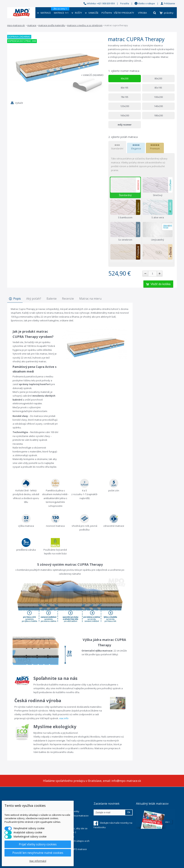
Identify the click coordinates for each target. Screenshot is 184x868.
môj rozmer (125, 125)
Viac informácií (38, 861)
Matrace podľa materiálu (52, 25)
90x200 (125, 78)
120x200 (125, 106)
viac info (64, 718)
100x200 (158, 97)
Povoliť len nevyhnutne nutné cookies (38, 853)
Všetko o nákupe (145, 4)
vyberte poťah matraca (123, 137)
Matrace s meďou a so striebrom (85, 25)
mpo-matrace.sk (16, 25)
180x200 (158, 115)
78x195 (125, 97)
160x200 (125, 115)
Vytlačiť (19, 103)
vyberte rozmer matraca (124, 71)
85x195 (158, 88)
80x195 (125, 88)
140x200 (158, 106)
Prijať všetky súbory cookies (38, 844)
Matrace (32, 25)
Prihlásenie (168, 4)
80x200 (158, 78)
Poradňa (125, 4)
